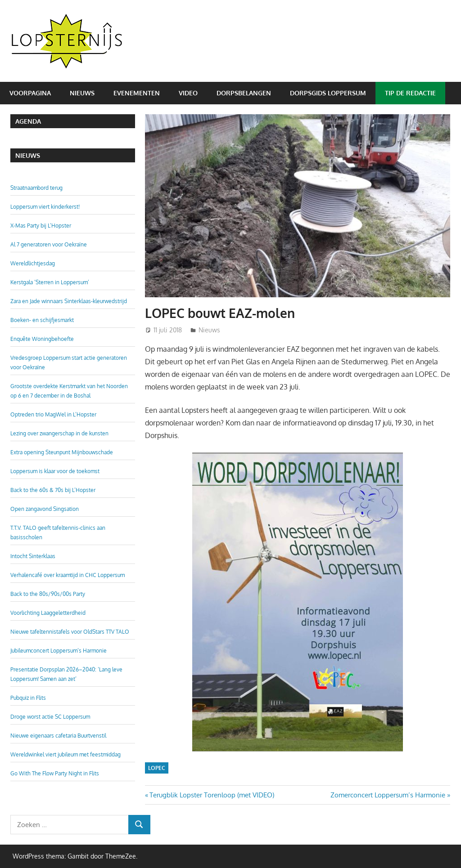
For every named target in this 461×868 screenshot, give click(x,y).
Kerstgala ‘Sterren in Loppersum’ (50, 282)
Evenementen (137, 93)
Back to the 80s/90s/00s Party (48, 594)
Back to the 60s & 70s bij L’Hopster (53, 490)
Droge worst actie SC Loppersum (50, 717)
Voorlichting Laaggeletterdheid (48, 613)
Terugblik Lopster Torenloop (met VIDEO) (212, 795)
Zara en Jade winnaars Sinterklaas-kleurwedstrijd (69, 301)
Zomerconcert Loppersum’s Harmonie (388, 795)
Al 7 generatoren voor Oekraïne (49, 244)
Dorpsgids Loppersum (328, 93)
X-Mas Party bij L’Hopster (41, 226)
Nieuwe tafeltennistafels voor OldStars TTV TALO (70, 632)
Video (188, 93)
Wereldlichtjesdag (33, 263)
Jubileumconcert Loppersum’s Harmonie (59, 651)
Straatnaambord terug (36, 188)
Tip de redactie (410, 93)
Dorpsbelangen (244, 93)
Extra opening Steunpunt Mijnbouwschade (62, 452)
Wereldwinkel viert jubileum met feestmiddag (66, 754)
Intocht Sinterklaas (33, 556)
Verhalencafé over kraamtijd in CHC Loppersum (68, 575)
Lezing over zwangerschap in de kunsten (59, 433)
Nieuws (82, 93)
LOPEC (157, 768)
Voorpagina (30, 93)
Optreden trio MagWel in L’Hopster (53, 414)
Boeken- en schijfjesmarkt (42, 320)
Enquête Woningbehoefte (42, 339)
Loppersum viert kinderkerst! (45, 207)
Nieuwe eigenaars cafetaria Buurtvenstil (58, 736)
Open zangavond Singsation (45, 509)
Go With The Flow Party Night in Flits (55, 773)
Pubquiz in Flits (28, 698)
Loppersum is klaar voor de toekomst (55, 471)
